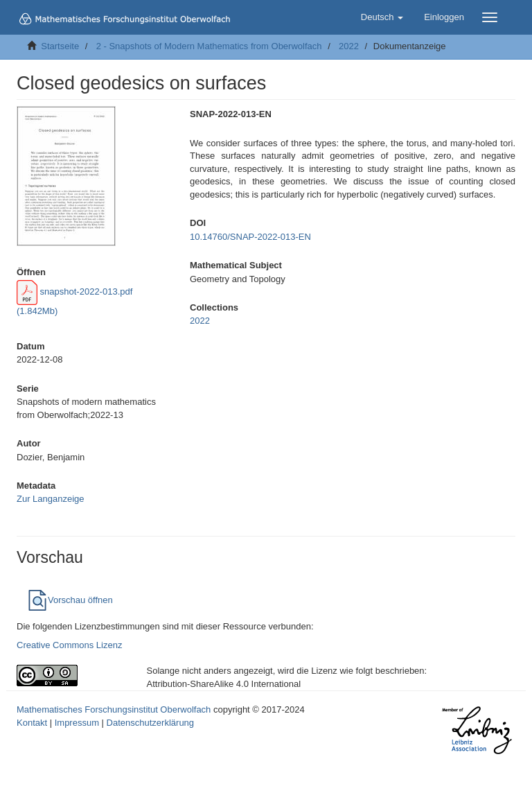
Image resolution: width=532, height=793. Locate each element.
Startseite (60, 46)
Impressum (77, 723)
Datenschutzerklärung (150, 723)
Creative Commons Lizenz (69, 645)
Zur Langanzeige (51, 499)
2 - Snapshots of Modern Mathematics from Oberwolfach (209, 46)
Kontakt (32, 723)
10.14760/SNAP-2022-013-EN (250, 237)
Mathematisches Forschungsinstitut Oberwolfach (114, 709)
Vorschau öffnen (70, 600)
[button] (382, 17)
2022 (349, 46)
